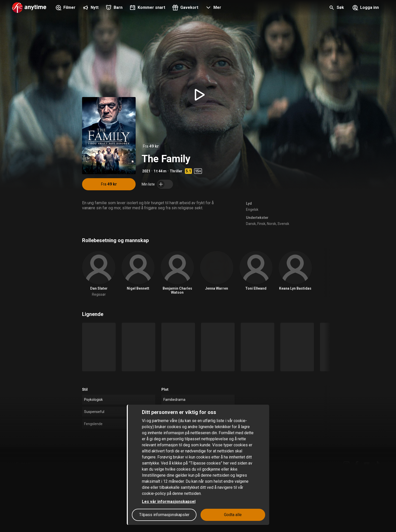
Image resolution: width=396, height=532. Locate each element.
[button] (213, 8)
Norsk (271, 224)
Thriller (176, 171)
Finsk (261, 224)
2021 (146, 171)
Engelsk (252, 210)
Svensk (283, 224)
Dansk (251, 224)
